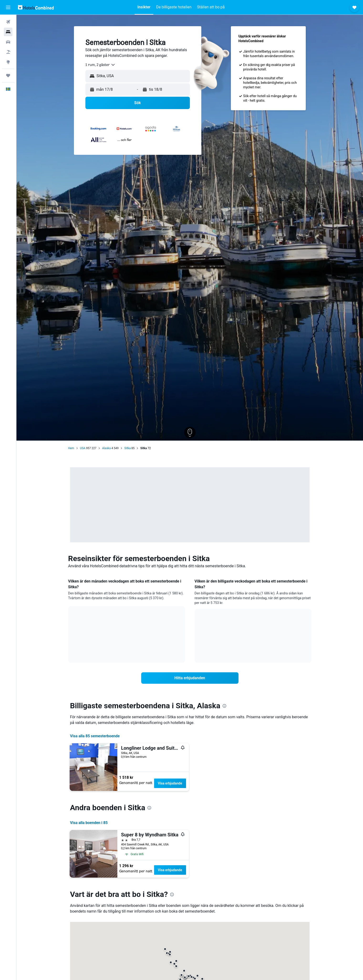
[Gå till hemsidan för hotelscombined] (36, 7)
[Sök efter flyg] (8, 22)
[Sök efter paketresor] (8, 52)
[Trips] (8, 75)
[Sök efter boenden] (8, 32)
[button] (8, 7)
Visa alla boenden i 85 (89, 823)
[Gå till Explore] (8, 62)
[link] (190, 678)
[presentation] (224, 706)
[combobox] (100, 65)
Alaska (106, 448)
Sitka (127, 448)
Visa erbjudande (170, 783)
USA (83, 448)
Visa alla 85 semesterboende (95, 736)
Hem (71, 448)
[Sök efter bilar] (8, 42)
